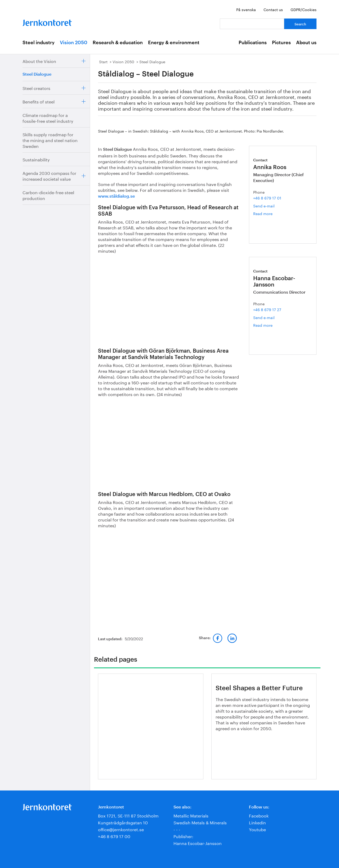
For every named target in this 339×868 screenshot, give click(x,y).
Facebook (259, 815)
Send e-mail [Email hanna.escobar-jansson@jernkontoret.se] (264, 317)
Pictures (281, 43)
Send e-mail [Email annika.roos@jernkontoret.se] (264, 206)
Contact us (273, 9)
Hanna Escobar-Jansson (198, 843)
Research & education (118, 43)
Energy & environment (174, 43)
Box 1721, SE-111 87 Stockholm (128, 815)
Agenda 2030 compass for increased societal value (49, 176)
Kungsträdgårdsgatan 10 (123, 822)
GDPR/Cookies (304, 9)
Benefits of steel (39, 101)
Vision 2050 (74, 43)
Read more (269, 213)
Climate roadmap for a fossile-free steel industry (48, 118)
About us (306, 43)
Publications (253, 43)
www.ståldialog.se (116, 196)
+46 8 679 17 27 (267, 309)
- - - (177, 829)
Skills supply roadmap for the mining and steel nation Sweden (50, 140)
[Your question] (252, 24)
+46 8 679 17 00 (114, 836)
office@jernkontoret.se (121, 829)
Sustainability (36, 159)
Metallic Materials (191, 815)
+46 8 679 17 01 (267, 198)
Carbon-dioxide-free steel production (48, 195)
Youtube (257, 829)
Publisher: (183, 836)
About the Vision (39, 61)
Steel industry (39, 43)
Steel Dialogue (37, 74)
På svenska (246, 9)
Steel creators (36, 88)
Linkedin (257, 822)
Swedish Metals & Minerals (200, 822)
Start (103, 61)
